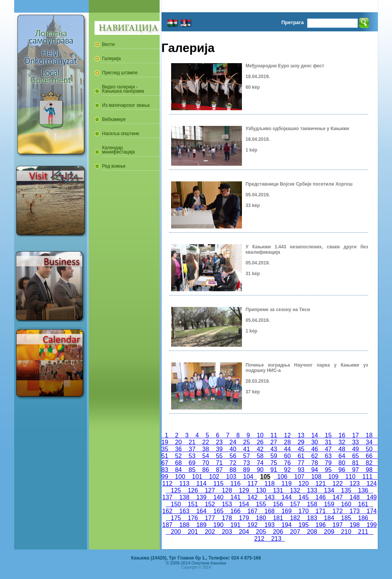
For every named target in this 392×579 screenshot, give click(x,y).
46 (315, 449)
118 (269, 484)
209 (329, 532)
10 (260, 435)
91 (274, 470)
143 (269, 497)
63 (328, 456)
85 (192, 470)
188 (184, 525)
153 (227, 504)
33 (356, 442)
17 (356, 435)
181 (278, 518)
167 (252, 511)
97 (356, 470)
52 (178, 456)
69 (192, 463)
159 (329, 504)
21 (192, 442)
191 (235, 525)
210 (346, 532)
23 (219, 442)
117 (252, 484)
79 (328, 463)
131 (278, 490)
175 (176, 518)
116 (235, 484)
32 (342, 442)
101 (197, 477)
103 (231, 477)
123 (354, 484)
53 (192, 456)
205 (261, 532)
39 (219, 449)
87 (219, 470)
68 (178, 463)
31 (328, 442)
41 (247, 449)
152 (210, 504)
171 (320, 511)
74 (260, 463)
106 (282, 477)
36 (178, 449)
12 (287, 435)
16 (342, 435)
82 (369, 463)
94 (315, 470)
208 (312, 532)
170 (304, 511)
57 (247, 456)
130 (261, 490)
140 (218, 497)
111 (367, 477)
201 (193, 532)
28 (287, 442)
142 (252, 497)
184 (329, 518)
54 (206, 456)
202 (210, 532)
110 (350, 477)
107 (299, 477)
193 (269, 525)
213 (276, 539)
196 (320, 525)
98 (369, 470)
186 (363, 518)
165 (218, 511)
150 (176, 504)
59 (274, 456)
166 (235, 511)
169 (286, 511)
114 (201, 484)
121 (320, 484)
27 (274, 442)
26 (260, 442)
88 (233, 470)
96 (342, 470)
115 (218, 484)
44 (287, 449)
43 (274, 449)
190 (218, 525)
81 (356, 463)
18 (369, 435)
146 (320, 497)
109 (333, 477)
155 (261, 504)
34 (369, 442)
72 (233, 463)
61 (301, 456)
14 (315, 435)
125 (176, 490)
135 (346, 490)
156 (278, 504)
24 (233, 442)
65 (356, 456)
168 (269, 511)
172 (338, 511)
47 (328, 449)
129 (244, 490)
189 (201, 525)
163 (184, 511)
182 (295, 518)
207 (295, 532)
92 (287, 470)
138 (184, 497)
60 (287, 456)
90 (260, 470)
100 (180, 477)
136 (363, 490)
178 (227, 518)
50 (369, 449)
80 (342, 463)
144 (286, 497)
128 (227, 490)
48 (342, 449)
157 (295, 504)
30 (315, 442)
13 (301, 435)
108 (316, 477)
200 (176, 532)
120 (304, 484)
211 (363, 532)
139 (201, 497)
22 (206, 442)
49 (356, 449)
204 (244, 532)
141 (235, 497)
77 (301, 463)
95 (328, 470)
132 (295, 490)
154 (244, 504)
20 (178, 442)
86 (206, 470)
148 (354, 497)
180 (261, 518)
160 (346, 504)
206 (278, 532)
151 (193, 504)
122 (338, 484)
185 (346, 518)
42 (260, 449)
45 (301, 449)
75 (274, 463)
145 (304, 497)
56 (233, 456)
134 (329, 490)
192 (252, 525)
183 (312, 518)
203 (227, 532)
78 (315, 463)
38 (206, 449)
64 (342, 456)
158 (312, 504)
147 (338, 497)
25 (247, 442)
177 (210, 518)
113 (184, 484)
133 (312, 490)
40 (233, 449)
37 (192, 449)
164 (201, 511)
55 (219, 456)
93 (301, 470)
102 (214, 477)
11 (274, 435)
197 (338, 525)
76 (287, 463)
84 (178, 470)
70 (206, 463)
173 (354, 511)
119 (286, 484)
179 (244, 518)
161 (363, 504)
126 (193, 490)
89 (247, 470)
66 (369, 456)
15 (328, 435)
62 (315, 456)
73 (247, 463)
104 (248, 477)
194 (286, 525)
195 (304, 525)
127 (210, 490)
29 (301, 442)
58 (260, 456)
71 (219, 463)
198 (354, 525)
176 (193, 518)
